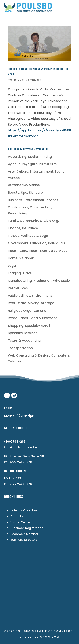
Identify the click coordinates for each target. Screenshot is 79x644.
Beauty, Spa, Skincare (25, 192)
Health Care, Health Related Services (38, 251)
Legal (12, 266)
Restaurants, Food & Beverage (33, 318)
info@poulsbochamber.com (25, 447)
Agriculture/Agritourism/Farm (32, 164)
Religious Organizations (27, 311)
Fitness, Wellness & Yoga (28, 236)
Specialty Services (23, 333)
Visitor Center (21, 522)
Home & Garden (21, 258)
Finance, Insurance (23, 228)
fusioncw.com (46, 637)
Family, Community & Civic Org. (33, 221)
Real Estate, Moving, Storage (31, 303)
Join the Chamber (24, 510)
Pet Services (18, 288)
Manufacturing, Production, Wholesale (39, 281)
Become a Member (24, 534)
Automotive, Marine (24, 185)
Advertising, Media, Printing (30, 157)
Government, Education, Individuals (37, 243)
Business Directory (24, 540)
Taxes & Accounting (24, 340)
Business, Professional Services (33, 200)
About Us (17, 516)
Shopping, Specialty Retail (29, 326)
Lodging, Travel (20, 273)
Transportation (20, 348)
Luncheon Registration (27, 528)
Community (33, 80)
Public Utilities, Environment (30, 296)
